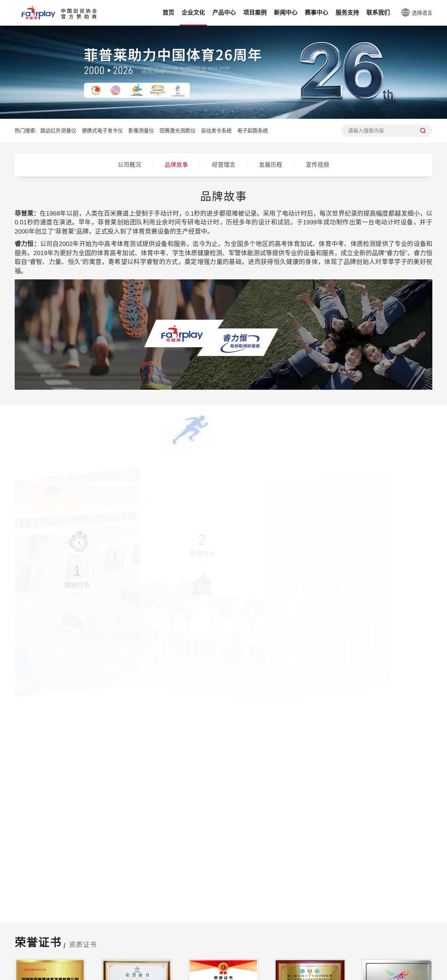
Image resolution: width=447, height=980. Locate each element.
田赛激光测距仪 (177, 131)
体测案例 (164, 952)
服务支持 (347, 13)
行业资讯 (209, 940)
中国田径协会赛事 (267, 952)
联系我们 (378, 13)
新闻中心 (286, 13)
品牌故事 (175, 165)
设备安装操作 (330, 928)
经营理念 (224, 165)
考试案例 (164, 940)
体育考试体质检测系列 (89, 940)
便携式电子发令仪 (102, 131)
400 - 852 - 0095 (185, 819)
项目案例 (255, 13)
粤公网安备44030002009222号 (328, 973)
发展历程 (273, 165)
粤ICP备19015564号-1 (258, 973)
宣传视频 (322, 165)
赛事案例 (164, 928)
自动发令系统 (216, 131)
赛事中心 (316, 13)
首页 (168, 13)
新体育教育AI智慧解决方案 (95, 952)
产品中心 (224, 13)
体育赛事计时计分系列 (89, 928)
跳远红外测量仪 (58, 131)
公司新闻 (209, 928)
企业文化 (193, 13)
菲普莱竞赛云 (261, 928)
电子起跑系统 (253, 131)
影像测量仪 (141, 131)
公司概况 (125, 165)
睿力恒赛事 (258, 940)
